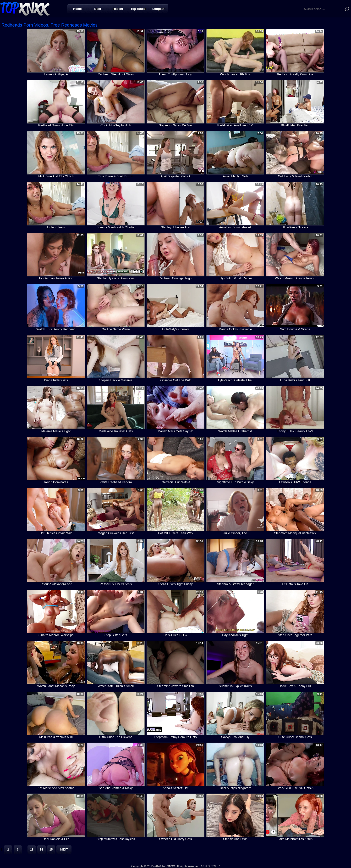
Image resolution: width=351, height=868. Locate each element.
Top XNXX (25, 8)
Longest (158, 9)
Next (64, 850)
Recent (118, 9)
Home (77, 9)
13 (32, 850)
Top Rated (138, 9)
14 (41, 850)
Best (98, 9)
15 (51, 850)
